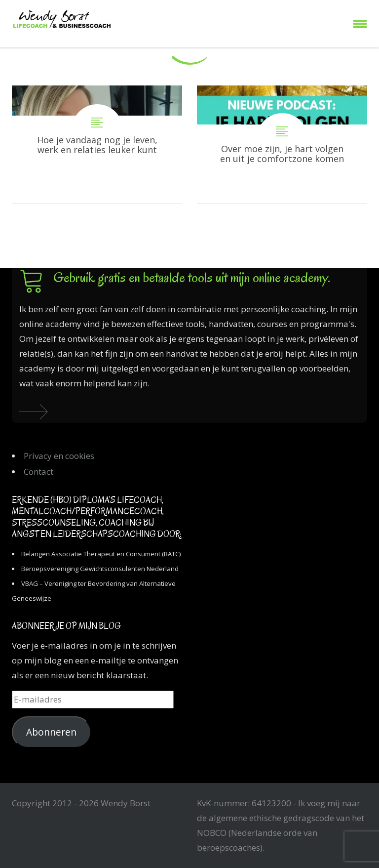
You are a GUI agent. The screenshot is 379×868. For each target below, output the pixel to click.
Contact (38, 472)
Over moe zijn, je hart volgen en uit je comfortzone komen (282, 145)
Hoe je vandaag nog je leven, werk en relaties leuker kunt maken (97, 145)
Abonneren (51, 732)
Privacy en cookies (59, 456)
